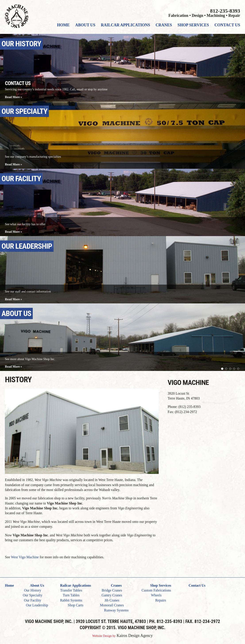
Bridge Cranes (112, 590)
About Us (85, 25)
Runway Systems (116, 610)
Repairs (161, 600)
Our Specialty (33, 595)
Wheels (156, 595)
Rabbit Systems (71, 600)
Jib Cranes (112, 600)
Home (63, 25)
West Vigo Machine (25, 557)
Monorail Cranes (112, 605)
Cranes (164, 25)
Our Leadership (37, 605)
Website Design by (104, 636)
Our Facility (33, 600)
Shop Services (193, 25)
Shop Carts (76, 605)
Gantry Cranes (112, 595)
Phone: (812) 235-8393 (184, 407)
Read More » (14, 97)
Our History (33, 590)
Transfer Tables (71, 590)
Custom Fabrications (156, 590)
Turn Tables (71, 595)
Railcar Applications (125, 25)
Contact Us (227, 25)
